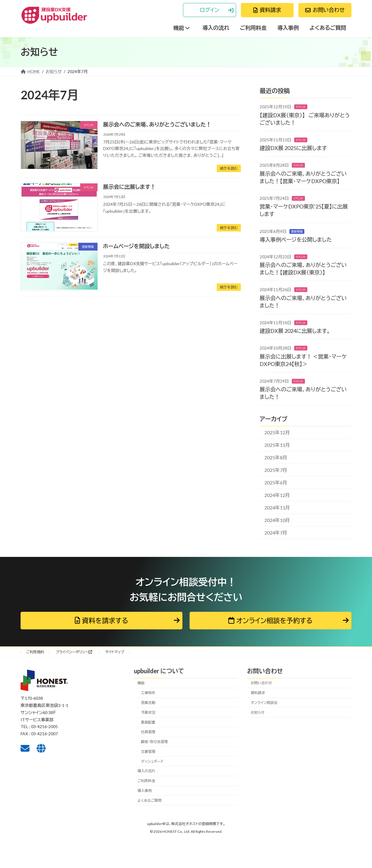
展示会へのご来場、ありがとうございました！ (157, 124)
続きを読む (229, 168)
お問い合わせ (261, 683)
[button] (210, 10)
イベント (301, 107)
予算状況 (148, 712)
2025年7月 (276, 470)
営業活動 (148, 703)
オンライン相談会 (264, 703)
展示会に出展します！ (129, 187)
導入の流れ (146, 771)
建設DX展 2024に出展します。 (295, 331)
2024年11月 (277, 508)
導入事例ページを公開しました (296, 240)
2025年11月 (277, 445)
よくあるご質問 (149, 800)
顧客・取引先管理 (154, 742)
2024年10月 (277, 520)
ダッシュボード (152, 761)
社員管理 (148, 732)
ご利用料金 (146, 781)
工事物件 (148, 693)
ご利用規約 (35, 652)
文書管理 (148, 752)
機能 (141, 683)
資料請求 (258, 693)
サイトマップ (115, 652)
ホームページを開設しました (137, 246)
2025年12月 (277, 432)
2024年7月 (276, 533)
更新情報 (297, 231)
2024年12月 (277, 495)
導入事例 (145, 791)
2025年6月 (276, 482)
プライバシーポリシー (74, 652)
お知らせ (258, 712)
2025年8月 (276, 457)
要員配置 (148, 722)
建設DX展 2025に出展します (293, 148)
